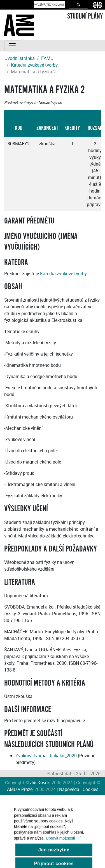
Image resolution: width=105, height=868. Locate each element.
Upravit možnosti (63, 842)
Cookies (90, 789)
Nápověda (69, 789)
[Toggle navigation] (12, 46)
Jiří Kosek (40, 783)
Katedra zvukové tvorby (34, 65)
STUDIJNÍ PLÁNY (85, 16)
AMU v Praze (20, 789)
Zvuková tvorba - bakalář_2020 (46, 756)
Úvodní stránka (20, 58)
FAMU (47, 58)
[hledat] (49, 4)
